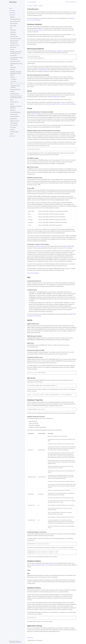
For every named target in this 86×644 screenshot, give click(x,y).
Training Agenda (14, 123)
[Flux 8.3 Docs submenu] (24, 13)
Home (11, 8)
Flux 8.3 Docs (12, 13)
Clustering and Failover (15, 61)
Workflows (12, 92)
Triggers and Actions (15, 121)
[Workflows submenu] (24, 92)
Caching (12, 49)
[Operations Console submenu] (24, 45)
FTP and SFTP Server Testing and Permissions (16, 58)
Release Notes (13, 26)
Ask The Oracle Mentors (33, 273)
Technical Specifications (15, 19)
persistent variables (35, 114)
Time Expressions (14, 125)
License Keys (13, 32)
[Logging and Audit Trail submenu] (24, 90)
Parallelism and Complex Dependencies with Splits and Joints (16, 73)
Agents (12, 100)
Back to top (30, 638)
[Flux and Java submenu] (24, 127)
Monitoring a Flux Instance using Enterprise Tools (16, 52)
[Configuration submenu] (24, 34)
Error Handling (13, 55)
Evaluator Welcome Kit (15, 21)
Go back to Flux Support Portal (71, 2)
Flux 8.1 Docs (12, 136)
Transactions (14, 79)
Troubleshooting (14, 114)
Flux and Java (13, 127)
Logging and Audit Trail (15, 89)
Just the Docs (17, 641)
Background (13, 110)
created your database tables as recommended (42, 565)
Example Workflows (14, 117)
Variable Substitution (15, 94)
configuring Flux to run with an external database (63, 104)
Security (12, 104)
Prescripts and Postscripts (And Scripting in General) (16, 97)
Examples (12, 129)
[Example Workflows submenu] (24, 117)
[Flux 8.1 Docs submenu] (24, 136)
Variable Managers (14, 132)
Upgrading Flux (14, 119)
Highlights (12, 17)
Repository (12, 69)
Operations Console (15, 45)
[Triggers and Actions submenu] (24, 121)
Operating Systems (14, 41)
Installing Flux (13, 30)
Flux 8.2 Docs (12, 15)
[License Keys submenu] (24, 32)
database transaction (39, 30)
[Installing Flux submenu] (24, 30)
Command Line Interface (16, 39)
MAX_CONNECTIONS (69, 246)
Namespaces (13, 67)
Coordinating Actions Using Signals (16, 64)
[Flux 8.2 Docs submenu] (24, 15)
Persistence (13, 81)
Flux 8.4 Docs (12, 11)
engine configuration (58, 51)
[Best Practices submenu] (24, 47)
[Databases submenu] (24, 77)
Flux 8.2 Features (14, 23)
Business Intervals (14, 102)
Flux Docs (13, 2)
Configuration (13, 34)
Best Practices (13, 47)
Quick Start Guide (14, 36)
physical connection (41, 246)
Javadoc (12, 134)
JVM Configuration (54, 97)
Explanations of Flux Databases (15, 86)
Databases (12, 77)
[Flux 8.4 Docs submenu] (24, 11)
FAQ (11, 28)
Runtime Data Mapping (15, 112)
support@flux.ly (43, 70)
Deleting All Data (14, 43)
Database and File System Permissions (16, 107)
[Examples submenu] (24, 130)
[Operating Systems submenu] (24, 41)
